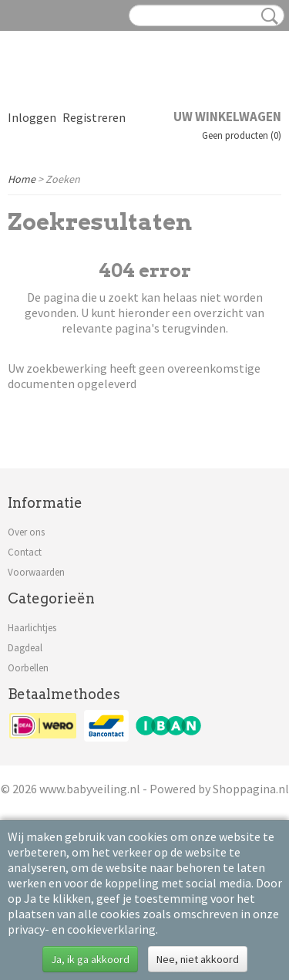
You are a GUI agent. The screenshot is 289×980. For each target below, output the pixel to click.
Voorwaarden (36, 572)
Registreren (94, 117)
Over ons (26, 532)
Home (22, 179)
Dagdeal (25, 648)
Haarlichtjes (32, 628)
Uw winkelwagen (227, 117)
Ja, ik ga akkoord (90, 959)
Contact (25, 552)
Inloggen (32, 117)
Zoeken (267, 16)
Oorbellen (28, 668)
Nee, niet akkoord (198, 959)
